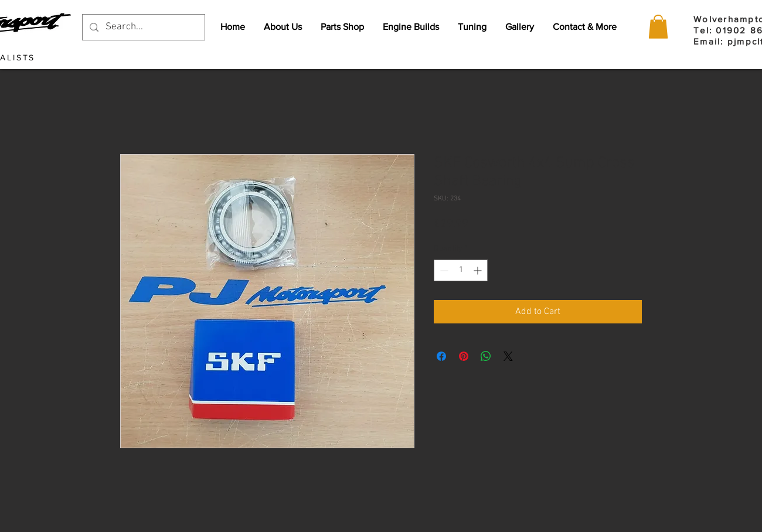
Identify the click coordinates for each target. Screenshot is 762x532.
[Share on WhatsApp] (486, 356)
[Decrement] (443, 270)
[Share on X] (508, 356)
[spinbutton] (461, 270)
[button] (658, 27)
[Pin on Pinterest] (464, 356)
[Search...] (143, 27)
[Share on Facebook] (441, 356)
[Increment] (479, 270)
